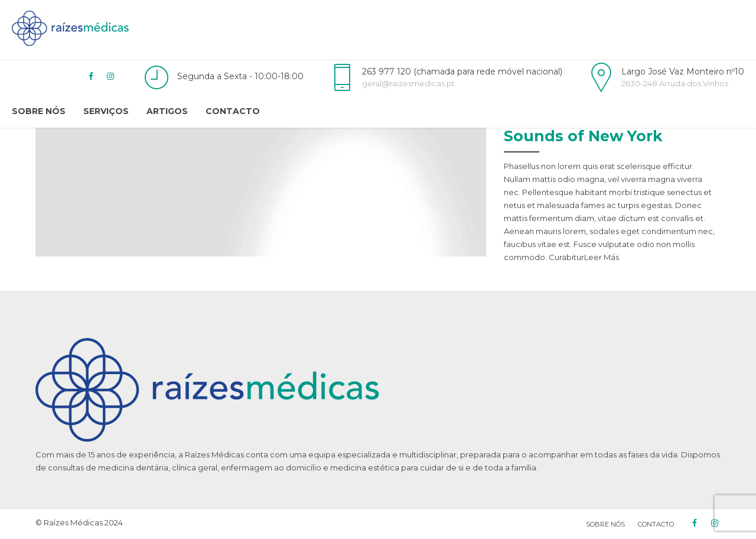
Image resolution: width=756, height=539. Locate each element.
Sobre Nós (39, 111)
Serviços (106, 111)
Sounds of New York (583, 136)
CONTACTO (656, 524)
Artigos (167, 111)
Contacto (233, 111)
